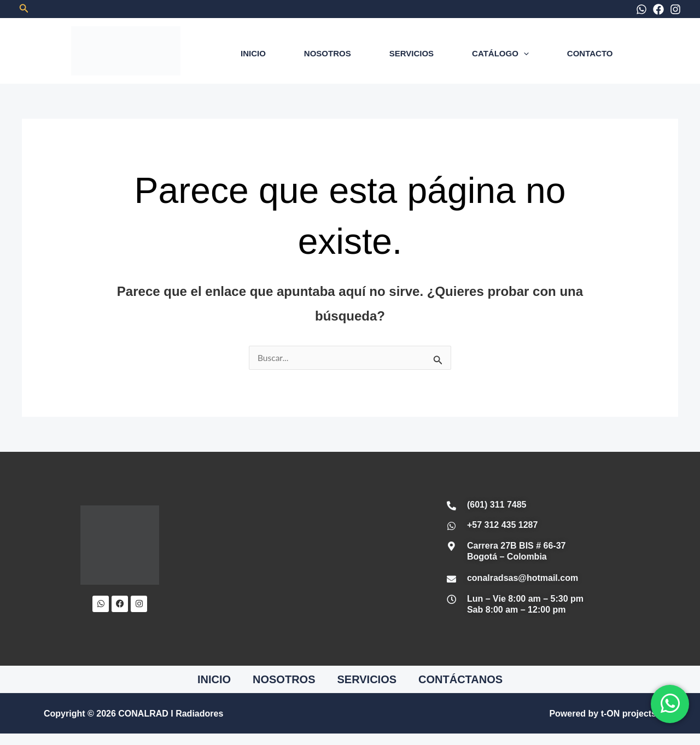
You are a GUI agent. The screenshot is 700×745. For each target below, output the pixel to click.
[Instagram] (675, 9)
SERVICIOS (412, 53)
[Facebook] (658, 9)
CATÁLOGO (500, 53)
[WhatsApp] (641, 9)
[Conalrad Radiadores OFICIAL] (303, 559)
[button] (24, 9)
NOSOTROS (328, 53)
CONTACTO (590, 53)
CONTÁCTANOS (460, 680)
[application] (524, 53)
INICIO (253, 53)
